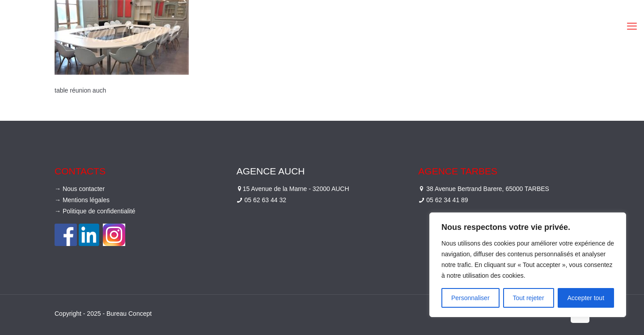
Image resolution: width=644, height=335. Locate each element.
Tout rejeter (529, 298)
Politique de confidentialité (99, 211)
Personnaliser (470, 298)
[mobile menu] (632, 26)
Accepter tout (586, 298)
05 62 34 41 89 (447, 200)
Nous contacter (84, 189)
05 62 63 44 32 (265, 200)
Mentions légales (86, 200)
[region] (528, 265)
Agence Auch (271, 171)
